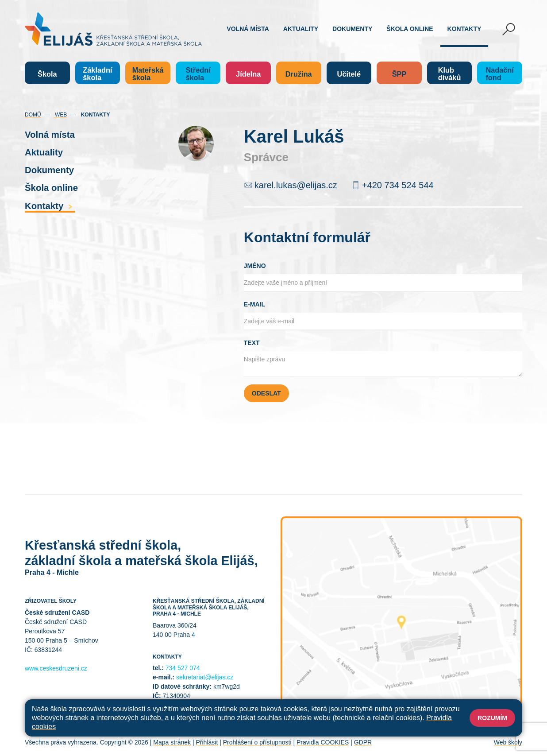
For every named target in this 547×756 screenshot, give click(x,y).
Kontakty (464, 29)
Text (252, 343)
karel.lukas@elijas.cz (296, 185)
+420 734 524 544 (398, 185)
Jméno (255, 266)
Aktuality (301, 29)
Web (60, 115)
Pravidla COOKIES (323, 742)
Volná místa (248, 29)
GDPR (363, 742)
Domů (33, 115)
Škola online (410, 29)
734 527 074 (183, 668)
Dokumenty (352, 29)
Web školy (508, 742)
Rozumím (492, 718)
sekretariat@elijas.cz (205, 677)
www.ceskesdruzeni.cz (56, 668)
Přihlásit (207, 742)
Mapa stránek (172, 742)
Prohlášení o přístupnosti (257, 742)
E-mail (254, 304)
